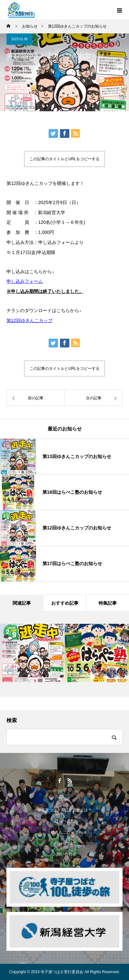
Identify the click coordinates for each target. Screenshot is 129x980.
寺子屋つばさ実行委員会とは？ (64, 810)
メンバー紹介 (64, 843)
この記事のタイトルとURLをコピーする (64, 159)
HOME (64, 799)
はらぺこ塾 (64, 821)
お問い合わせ (64, 854)
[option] (32, 653)
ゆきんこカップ (64, 832)
